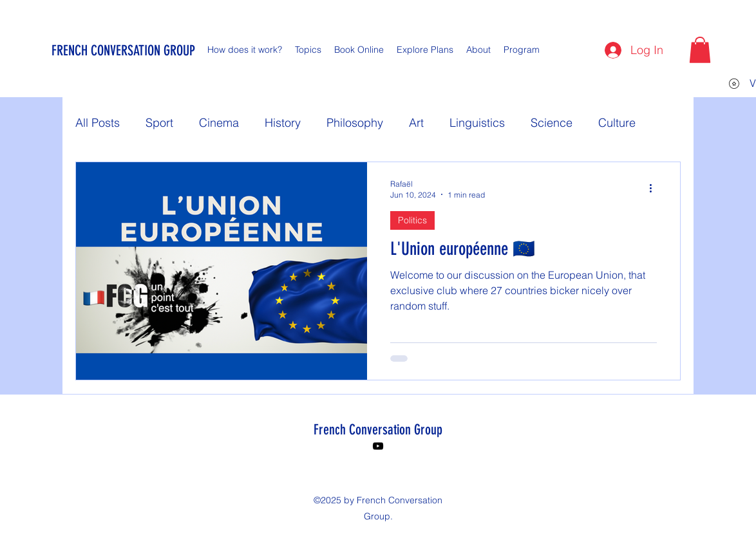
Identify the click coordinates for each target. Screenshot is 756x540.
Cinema (219, 123)
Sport (159, 123)
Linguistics (477, 123)
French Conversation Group (378, 430)
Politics (412, 220)
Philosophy (355, 123)
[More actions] (655, 189)
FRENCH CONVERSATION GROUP (123, 51)
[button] (700, 50)
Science (552, 123)
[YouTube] (378, 446)
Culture (617, 123)
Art (416, 123)
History (283, 123)
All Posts (98, 123)
